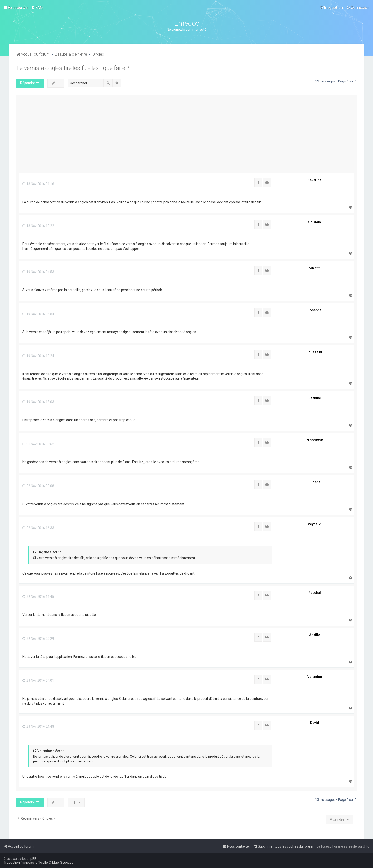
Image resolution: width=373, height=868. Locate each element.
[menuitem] (37, 7)
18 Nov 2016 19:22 (38, 226)
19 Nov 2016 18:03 (38, 402)
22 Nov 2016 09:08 (38, 486)
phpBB (32, 859)
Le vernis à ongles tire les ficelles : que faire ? (73, 68)
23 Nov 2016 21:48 (38, 727)
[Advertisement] (186, 133)
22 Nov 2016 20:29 (38, 639)
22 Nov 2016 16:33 (38, 528)
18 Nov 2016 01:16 (38, 184)
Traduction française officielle (26, 863)
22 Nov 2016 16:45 (38, 597)
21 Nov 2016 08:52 (38, 444)
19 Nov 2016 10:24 (38, 356)
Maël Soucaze (63, 863)
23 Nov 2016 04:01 (38, 681)
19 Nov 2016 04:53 (38, 272)
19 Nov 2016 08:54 (38, 314)
